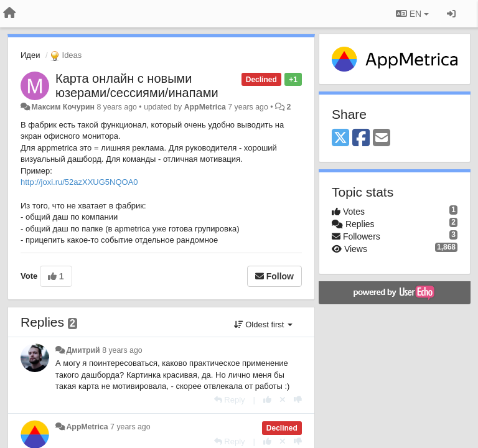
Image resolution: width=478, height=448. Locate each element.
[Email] (382, 138)
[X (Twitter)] (340, 138)
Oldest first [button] (263, 324)
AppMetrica (205, 107)
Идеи (30, 55)
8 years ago (122, 350)
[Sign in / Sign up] (451, 14)
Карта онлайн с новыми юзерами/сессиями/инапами (137, 86)
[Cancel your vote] (283, 400)
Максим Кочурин (63, 107)
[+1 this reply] (267, 400)
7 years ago (130, 427)
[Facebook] (361, 138)
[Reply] (230, 400)
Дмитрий (83, 350)
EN (412, 14)
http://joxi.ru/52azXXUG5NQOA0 (79, 182)
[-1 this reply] (298, 400)
